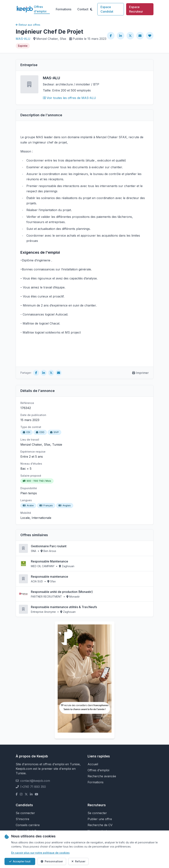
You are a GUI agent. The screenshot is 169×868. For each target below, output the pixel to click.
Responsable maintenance (50, 577)
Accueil (93, 764)
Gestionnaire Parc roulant (49, 546)
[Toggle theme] (91, 9)
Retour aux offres (28, 25)
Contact (83, 9)
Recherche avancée (102, 776)
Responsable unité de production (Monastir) (62, 592)
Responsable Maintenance (50, 561)
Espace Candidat (107, 9)
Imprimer (140, 373)
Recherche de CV (100, 825)
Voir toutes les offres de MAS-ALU (69, 98)
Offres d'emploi (40, 9)
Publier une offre (100, 819)
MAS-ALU (23, 39)
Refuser (78, 861)
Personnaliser (52, 861)
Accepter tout (20, 861)
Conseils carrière (28, 825)
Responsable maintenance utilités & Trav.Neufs (64, 607)
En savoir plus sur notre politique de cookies (40, 853)
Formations (64, 9)
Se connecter (25, 813)
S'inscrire (22, 819)
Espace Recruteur (136, 9)
